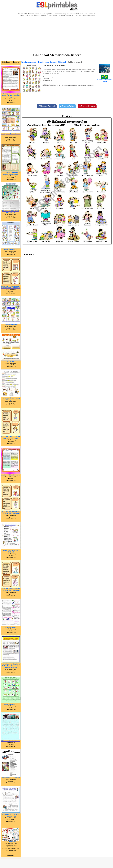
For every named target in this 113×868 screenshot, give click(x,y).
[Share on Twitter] (67, 106)
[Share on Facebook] (47, 106)
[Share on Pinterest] (87, 106)
